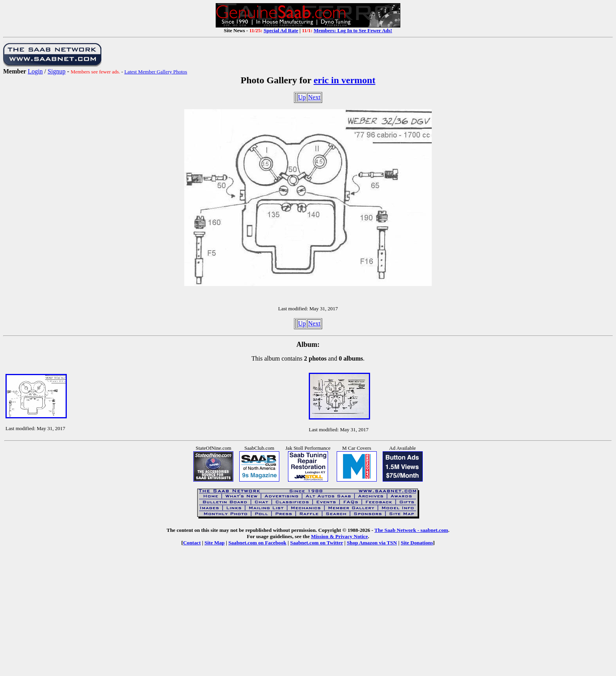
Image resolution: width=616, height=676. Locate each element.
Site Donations (417, 543)
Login (35, 71)
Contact (192, 543)
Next (314, 97)
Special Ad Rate (281, 30)
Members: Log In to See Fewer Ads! (353, 30)
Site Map (214, 543)
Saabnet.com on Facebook (257, 543)
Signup (56, 71)
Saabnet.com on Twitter (317, 543)
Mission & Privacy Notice (340, 536)
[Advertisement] (308, 617)
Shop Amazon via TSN (372, 543)
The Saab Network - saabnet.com (411, 530)
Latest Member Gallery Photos (156, 72)
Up (302, 97)
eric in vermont (344, 80)
